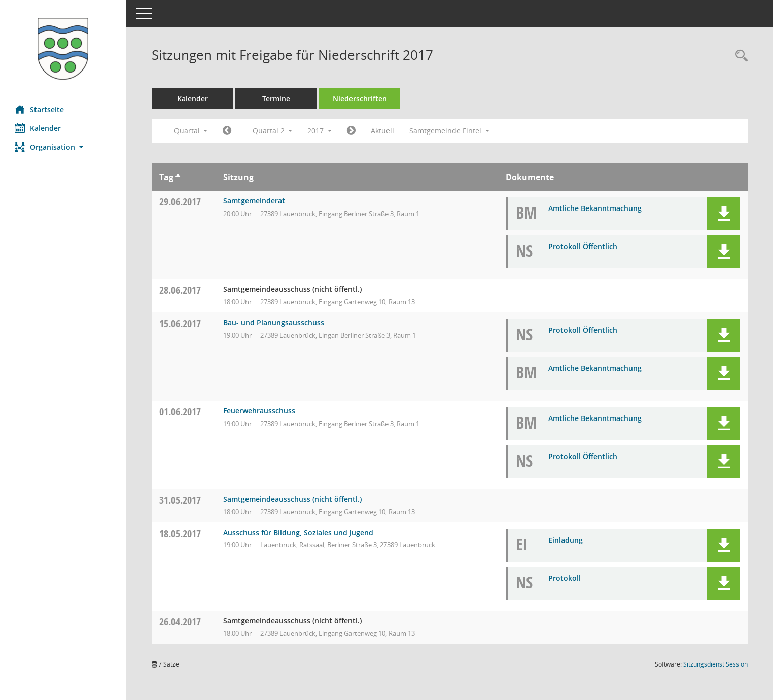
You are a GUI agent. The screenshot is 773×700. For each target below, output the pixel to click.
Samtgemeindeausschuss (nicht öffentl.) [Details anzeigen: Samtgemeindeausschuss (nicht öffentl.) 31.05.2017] (292, 499)
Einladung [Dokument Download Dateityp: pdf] (566, 540)
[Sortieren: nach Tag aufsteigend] (178, 177)
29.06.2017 (181, 202)
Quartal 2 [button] (273, 131)
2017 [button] (320, 131)
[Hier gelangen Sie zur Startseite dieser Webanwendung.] (63, 49)
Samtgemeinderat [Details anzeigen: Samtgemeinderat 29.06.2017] (254, 201)
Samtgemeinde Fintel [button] (450, 131)
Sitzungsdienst (715, 664)
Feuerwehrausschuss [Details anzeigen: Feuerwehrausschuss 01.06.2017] (259, 411)
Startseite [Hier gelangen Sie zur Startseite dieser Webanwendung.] (40, 109)
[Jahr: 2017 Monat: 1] (227, 131)
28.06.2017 (181, 290)
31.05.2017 (181, 500)
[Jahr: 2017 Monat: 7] (352, 131)
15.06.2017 (181, 323)
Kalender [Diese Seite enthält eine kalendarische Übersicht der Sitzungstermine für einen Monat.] (38, 128)
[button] (63, 147)
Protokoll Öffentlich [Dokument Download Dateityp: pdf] (583, 246)
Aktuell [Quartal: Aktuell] (383, 131)
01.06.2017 (181, 412)
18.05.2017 (181, 533)
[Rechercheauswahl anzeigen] (739, 56)
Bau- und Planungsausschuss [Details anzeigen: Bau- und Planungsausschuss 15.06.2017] (274, 322)
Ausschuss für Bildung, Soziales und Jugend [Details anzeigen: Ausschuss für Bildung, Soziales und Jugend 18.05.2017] (298, 532)
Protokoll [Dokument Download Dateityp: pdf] (565, 578)
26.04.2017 (181, 622)
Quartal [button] (191, 131)
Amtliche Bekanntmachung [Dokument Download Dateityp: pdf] (595, 208)
